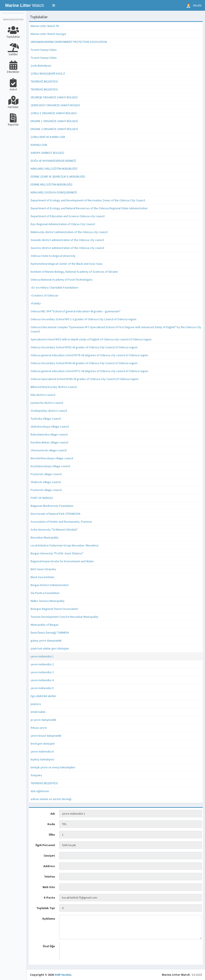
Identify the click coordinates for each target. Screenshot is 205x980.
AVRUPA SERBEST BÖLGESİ (47, 153)
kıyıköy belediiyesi (42, 759)
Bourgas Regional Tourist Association (54, 609)
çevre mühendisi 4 (42, 680)
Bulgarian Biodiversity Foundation (52, 506)
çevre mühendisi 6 (42, 751)
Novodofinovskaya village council (52, 458)
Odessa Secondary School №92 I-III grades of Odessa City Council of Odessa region (84, 347)
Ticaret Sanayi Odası (44, 50)
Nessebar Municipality (45, 537)
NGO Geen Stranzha (43, 569)
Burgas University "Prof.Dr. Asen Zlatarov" (57, 553)
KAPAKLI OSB (39, 145)
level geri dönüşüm (43, 744)
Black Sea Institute (42, 577)
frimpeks (36, 775)
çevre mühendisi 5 (42, 688)
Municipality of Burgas (45, 625)
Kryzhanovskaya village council (50, 466)
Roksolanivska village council (49, 434)
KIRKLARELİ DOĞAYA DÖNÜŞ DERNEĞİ (54, 192)
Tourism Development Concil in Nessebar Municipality (64, 617)
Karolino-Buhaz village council (49, 442)
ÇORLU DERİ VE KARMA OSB (48, 137)
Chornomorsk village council (49, 450)
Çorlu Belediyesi (41, 66)
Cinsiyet (49, 856)
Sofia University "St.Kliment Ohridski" (54, 530)
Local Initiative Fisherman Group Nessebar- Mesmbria (64, 545)
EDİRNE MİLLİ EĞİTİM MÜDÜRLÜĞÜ (51, 184)
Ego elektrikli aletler (43, 696)
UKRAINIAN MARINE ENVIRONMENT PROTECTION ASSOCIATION (69, 42)
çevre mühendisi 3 (42, 672)
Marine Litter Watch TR (45, 26)
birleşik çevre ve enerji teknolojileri (53, 767)
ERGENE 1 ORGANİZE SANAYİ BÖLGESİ (54, 121)
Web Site (49, 887)
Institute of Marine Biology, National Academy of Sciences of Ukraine (74, 272)
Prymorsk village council (46, 474)
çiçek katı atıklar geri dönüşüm (50, 648)
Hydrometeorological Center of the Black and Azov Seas (67, 264)
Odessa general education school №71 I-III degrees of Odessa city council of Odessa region (89, 371)
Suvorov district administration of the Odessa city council (67, 248)
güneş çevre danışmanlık (46, 640)
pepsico (36, 704)
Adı (53, 814)
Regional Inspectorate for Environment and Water (62, 561)
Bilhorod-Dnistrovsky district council (54, 387)
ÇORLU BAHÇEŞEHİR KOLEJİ (48, 73)
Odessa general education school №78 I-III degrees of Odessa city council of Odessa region (89, 355)
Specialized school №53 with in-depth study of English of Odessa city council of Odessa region (91, 339)
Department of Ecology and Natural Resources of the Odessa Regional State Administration (89, 208)
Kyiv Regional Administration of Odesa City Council (63, 224)
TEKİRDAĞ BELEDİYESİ (44, 81)
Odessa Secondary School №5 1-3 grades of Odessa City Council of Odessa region (83, 319)
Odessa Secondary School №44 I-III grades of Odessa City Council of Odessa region (84, 363)
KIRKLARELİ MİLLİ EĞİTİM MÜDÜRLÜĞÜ (54, 169)
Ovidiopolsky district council (49, 411)
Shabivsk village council (46, 482)
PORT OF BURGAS (42, 498)
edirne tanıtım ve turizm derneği (51, 799)
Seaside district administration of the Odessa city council (67, 240)
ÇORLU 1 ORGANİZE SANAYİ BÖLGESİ (54, 113)
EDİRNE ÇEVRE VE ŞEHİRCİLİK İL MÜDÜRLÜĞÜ (58, 177)
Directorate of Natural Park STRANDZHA (55, 514)
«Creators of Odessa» (45, 295)
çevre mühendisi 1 (42, 656)
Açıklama (49, 919)
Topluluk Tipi (46, 908)
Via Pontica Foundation (45, 593)
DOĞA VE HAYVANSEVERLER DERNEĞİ (53, 161)
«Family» (36, 303)
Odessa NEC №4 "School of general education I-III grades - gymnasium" (76, 311)
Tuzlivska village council (46, 419)
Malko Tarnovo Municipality (48, 601)
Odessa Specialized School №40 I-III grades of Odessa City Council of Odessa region (85, 379)
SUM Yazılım (63, 975)
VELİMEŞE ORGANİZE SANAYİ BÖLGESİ (54, 97)
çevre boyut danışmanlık (46, 736)
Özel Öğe (49, 946)
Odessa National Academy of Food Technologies (62, 280)
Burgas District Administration (50, 585)
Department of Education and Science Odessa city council (68, 216)
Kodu (51, 824)
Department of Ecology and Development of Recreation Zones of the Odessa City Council (88, 200)
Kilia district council (43, 395)
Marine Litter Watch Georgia (48, 34)
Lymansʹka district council (47, 403)
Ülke (52, 835)
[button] (54, 5)
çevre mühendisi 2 (42, 664)
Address (49, 866)
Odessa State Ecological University (53, 256)
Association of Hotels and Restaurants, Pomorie (61, 522)
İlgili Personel (45, 845)
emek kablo (38, 712)
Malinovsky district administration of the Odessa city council (69, 232)
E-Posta (49, 898)
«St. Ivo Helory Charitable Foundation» (55, 287)
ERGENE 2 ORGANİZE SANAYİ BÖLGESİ (54, 129)
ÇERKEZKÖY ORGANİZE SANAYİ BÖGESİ (55, 105)
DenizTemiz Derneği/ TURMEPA (50, 633)
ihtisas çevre (39, 728)
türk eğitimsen (40, 791)
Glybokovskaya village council (50, 426)
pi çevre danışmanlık (43, 720)
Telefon (49, 877)
